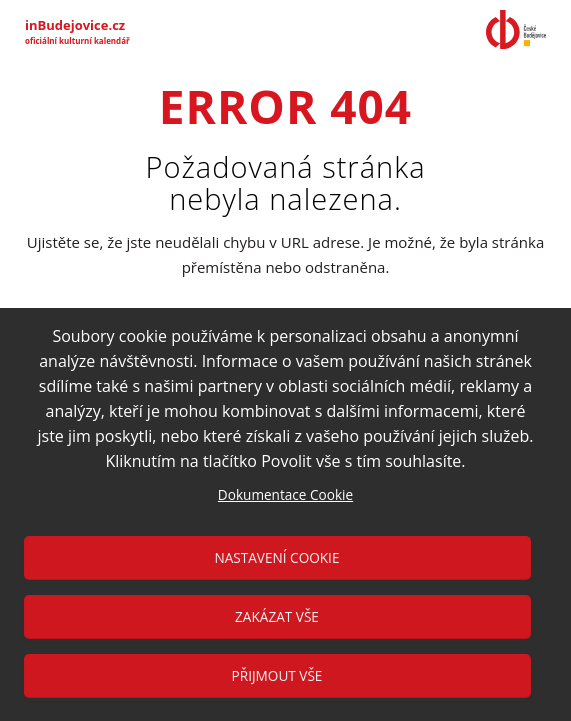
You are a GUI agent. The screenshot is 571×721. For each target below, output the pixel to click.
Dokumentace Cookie (285, 494)
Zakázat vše (277, 616)
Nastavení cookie (277, 557)
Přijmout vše (277, 675)
